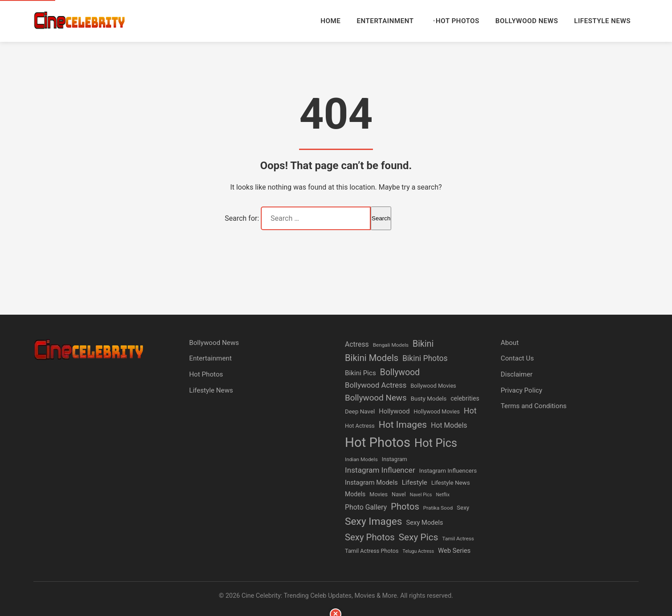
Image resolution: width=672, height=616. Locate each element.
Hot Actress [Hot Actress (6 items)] (360, 426)
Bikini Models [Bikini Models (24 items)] (372, 358)
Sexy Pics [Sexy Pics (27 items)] (419, 537)
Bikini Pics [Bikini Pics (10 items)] (360, 373)
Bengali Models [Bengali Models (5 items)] (391, 345)
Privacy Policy (522, 390)
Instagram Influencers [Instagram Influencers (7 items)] (448, 471)
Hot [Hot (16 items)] (470, 411)
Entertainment (385, 21)
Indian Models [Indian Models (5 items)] (361, 459)
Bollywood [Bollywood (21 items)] (400, 372)
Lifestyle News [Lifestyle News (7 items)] (451, 483)
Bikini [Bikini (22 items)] (423, 344)
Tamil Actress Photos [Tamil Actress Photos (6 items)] (372, 551)
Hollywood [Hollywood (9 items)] (394, 411)
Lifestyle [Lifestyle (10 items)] (415, 482)
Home (330, 21)
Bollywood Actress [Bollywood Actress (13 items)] (376, 385)
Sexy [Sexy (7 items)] (463, 508)
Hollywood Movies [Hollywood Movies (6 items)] (437, 411)
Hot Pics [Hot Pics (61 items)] (436, 443)
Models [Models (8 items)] (355, 494)
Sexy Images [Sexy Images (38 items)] (374, 521)
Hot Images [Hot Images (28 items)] (403, 424)
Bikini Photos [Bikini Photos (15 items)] (425, 358)
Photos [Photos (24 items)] (405, 507)
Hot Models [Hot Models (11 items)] (449, 425)
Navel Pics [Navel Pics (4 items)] (421, 495)
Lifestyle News (602, 21)
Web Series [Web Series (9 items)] (454, 551)
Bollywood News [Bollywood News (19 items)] (376, 398)
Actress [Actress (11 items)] (357, 344)
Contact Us (517, 358)
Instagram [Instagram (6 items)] (395, 459)
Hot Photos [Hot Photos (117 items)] (378, 442)
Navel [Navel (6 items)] (399, 494)
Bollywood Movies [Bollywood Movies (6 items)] (433, 386)
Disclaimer (517, 374)
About (510, 343)
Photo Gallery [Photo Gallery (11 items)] (366, 507)
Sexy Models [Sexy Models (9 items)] (425, 523)
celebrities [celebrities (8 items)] (465, 398)
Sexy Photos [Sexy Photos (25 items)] (370, 537)
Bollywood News (527, 21)
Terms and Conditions (534, 406)
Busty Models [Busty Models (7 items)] (429, 399)
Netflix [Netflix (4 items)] (443, 495)
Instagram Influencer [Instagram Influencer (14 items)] (380, 470)
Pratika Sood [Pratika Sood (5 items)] (438, 508)
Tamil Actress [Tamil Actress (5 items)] (458, 539)
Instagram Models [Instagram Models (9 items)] (371, 482)
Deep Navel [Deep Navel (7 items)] (360, 411)
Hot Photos (457, 21)
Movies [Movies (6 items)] (379, 494)
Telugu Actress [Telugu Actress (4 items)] (419, 551)
